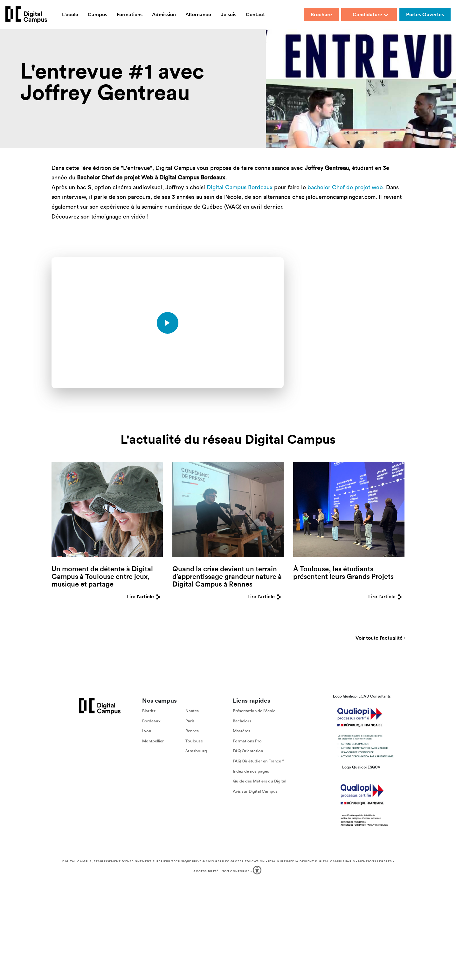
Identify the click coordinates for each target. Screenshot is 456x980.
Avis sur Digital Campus (255, 792)
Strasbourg (196, 751)
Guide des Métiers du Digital (259, 782)
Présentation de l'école (254, 711)
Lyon (147, 731)
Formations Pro (247, 742)
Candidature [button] (371, 14)
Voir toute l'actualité (379, 639)
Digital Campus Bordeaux (240, 187)
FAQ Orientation (248, 751)
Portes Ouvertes (425, 14)
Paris (190, 721)
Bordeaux (151, 721)
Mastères (242, 731)
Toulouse (194, 742)
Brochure (321, 14)
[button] (258, 872)
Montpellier (153, 742)
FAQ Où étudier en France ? (259, 762)
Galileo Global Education (240, 862)
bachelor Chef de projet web (345, 187)
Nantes (192, 711)
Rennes (192, 731)
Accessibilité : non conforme (221, 872)
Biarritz (149, 711)
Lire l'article (145, 597)
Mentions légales (375, 862)
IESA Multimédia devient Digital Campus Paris (311, 862)
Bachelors (242, 721)
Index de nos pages (251, 771)
